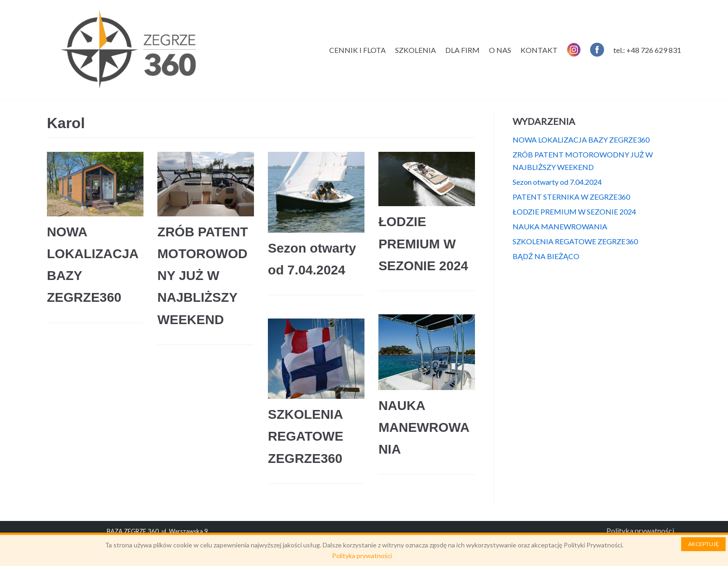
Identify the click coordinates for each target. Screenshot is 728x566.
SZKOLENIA (416, 50)
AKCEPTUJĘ (703, 544)
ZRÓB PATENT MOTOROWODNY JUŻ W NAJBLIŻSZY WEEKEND (203, 276)
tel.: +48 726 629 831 (647, 50)
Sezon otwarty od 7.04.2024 (557, 182)
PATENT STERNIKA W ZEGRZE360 (571, 197)
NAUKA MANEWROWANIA (424, 427)
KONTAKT (539, 50)
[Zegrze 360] (128, 50)
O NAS (500, 50)
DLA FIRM (462, 50)
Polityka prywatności (640, 530)
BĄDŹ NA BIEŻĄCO (546, 256)
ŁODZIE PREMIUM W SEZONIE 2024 (423, 244)
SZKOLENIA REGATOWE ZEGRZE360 (305, 436)
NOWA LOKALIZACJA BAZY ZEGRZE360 (581, 140)
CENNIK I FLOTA (357, 50)
